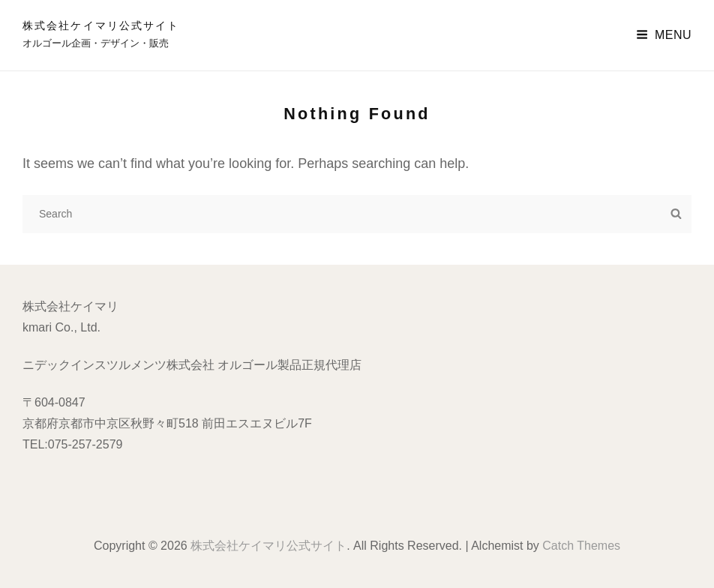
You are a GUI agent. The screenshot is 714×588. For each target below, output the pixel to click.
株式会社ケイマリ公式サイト (101, 25)
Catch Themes (581, 546)
